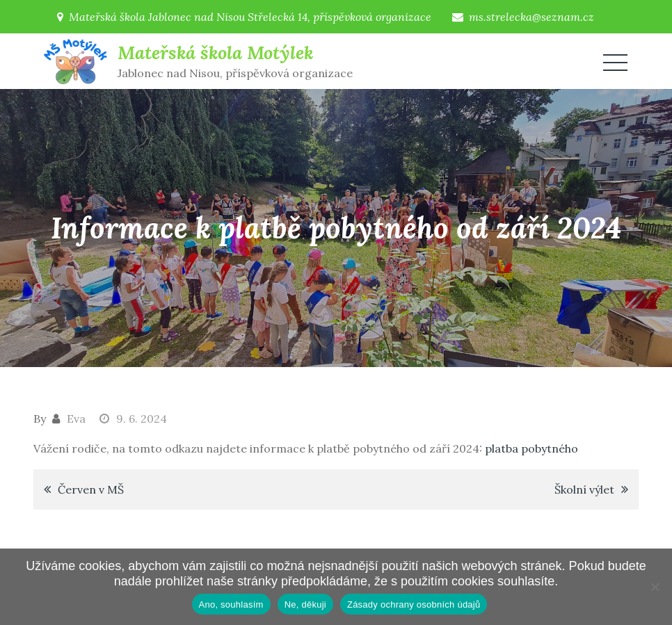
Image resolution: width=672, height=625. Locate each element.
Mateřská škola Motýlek (215, 52)
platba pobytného (531, 448)
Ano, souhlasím (231, 604)
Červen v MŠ (91, 489)
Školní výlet (584, 489)
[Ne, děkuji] (655, 587)
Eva (76, 419)
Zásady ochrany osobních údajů (414, 604)
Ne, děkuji (305, 604)
